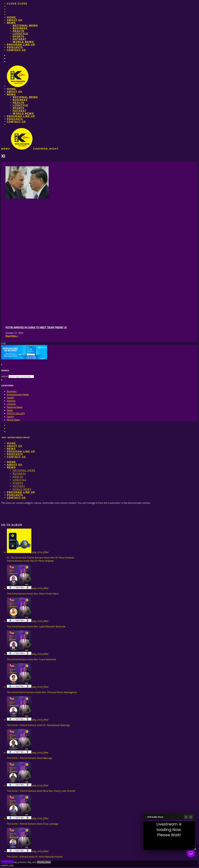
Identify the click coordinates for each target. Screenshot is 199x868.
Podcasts (15, 47)
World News (23, 42)
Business (20, 28)
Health (19, 31)
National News (25, 25)
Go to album (12, 525)
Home (11, 17)
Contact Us (16, 50)
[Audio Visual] (191, 853)
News (11, 23)
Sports (18, 36)
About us (15, 20)
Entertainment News (18, 395)
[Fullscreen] (186, 817)
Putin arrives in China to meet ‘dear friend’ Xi (36, 327)
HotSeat (19, 39)
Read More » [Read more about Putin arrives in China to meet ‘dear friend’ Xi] (12, 336)
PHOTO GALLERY (16, 413)
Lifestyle (20, 34)
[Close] (191, 817)
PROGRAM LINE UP (21, 45)
